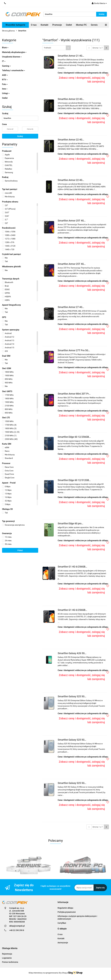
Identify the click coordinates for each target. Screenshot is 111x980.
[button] (63, 902)
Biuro (5, 48)
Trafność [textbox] (47, 48)
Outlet (69, 25)
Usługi (6, 93)
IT (4, 61)
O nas (34, 25)
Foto (5, 84)
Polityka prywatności (67, 912)
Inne (5, 89)
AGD (5, 75)
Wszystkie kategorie (15, 25)
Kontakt (44, 25)
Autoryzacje (63, 943)
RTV (5, 80)
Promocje (57, 25)
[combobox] (57, 48)
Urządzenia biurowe (12, 57)
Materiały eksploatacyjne (14, 52)
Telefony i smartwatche (14, 70)
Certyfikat (62, 923)
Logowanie (7, 958)
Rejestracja (7, 954)
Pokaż (20, 550)
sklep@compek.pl (17, 926)
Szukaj (20, 136)
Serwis (94, 25)
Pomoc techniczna (10, 962)
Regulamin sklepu (65, 908)
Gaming (6, 66)
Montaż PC (81, 25)
